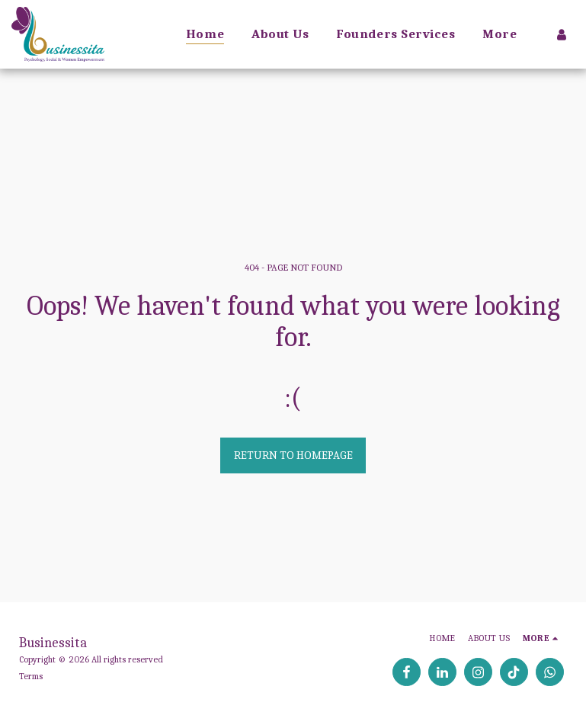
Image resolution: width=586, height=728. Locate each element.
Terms (31, 676)
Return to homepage (293, 455)
